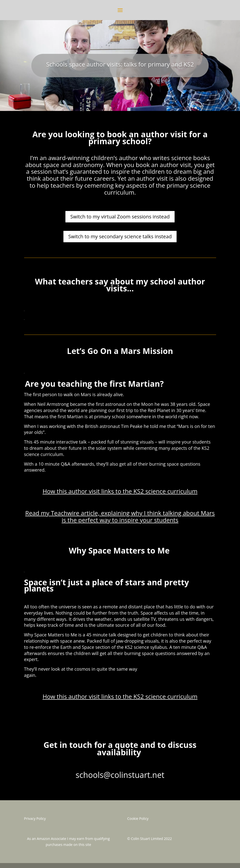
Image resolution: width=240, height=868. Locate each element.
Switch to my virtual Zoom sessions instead (120, 217)
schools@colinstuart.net (120, 775)
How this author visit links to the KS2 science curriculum (120, 491)
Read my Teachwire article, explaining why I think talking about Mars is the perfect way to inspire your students (120, 516)
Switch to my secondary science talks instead (120, 236)
